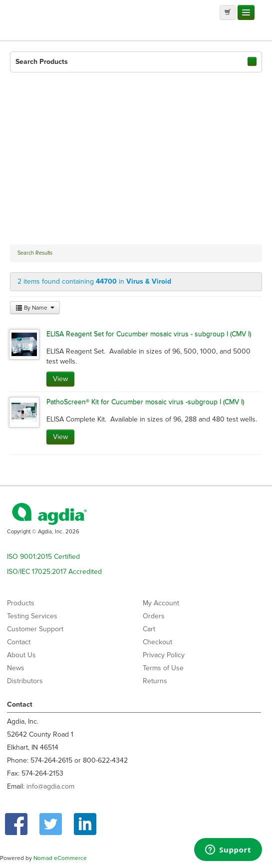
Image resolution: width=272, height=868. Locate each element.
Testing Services (32, 616)
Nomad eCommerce (60, 858)
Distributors (25, 681)
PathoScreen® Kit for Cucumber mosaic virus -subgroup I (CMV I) (145, 402)
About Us (21, 655)
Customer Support (35, 629)
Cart (149, 629)
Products (21, 603)
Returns (155, 681)
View (60, 379)
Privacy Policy (164, 655)
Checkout (157, 642)
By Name (35, 308)
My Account (161, 603)
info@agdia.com (50, 786)
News (16, 668)
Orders (154, 616)
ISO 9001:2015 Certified (43, 557)
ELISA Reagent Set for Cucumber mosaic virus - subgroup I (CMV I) (149, 334)
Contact (19, 642)
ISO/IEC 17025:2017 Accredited (54, 572)
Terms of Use (163, 668)
